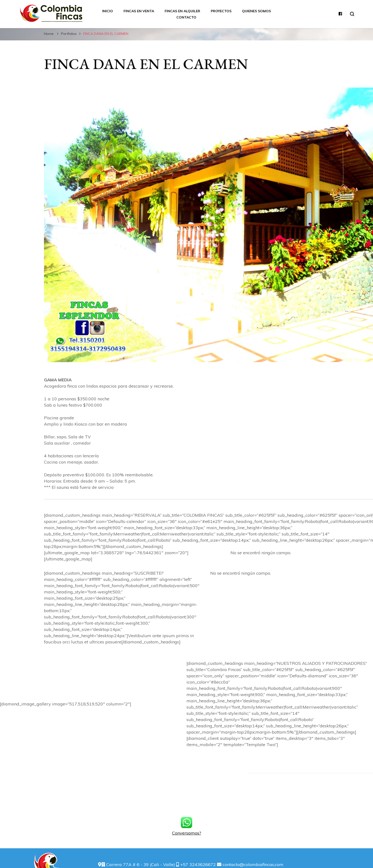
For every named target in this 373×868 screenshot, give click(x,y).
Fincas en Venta (139, 11)
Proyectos (221, 11)
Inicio (108, 11)
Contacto (186, 17)
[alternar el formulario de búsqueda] (352, 14)
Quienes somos (256, 11)
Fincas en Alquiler (182, 11)
